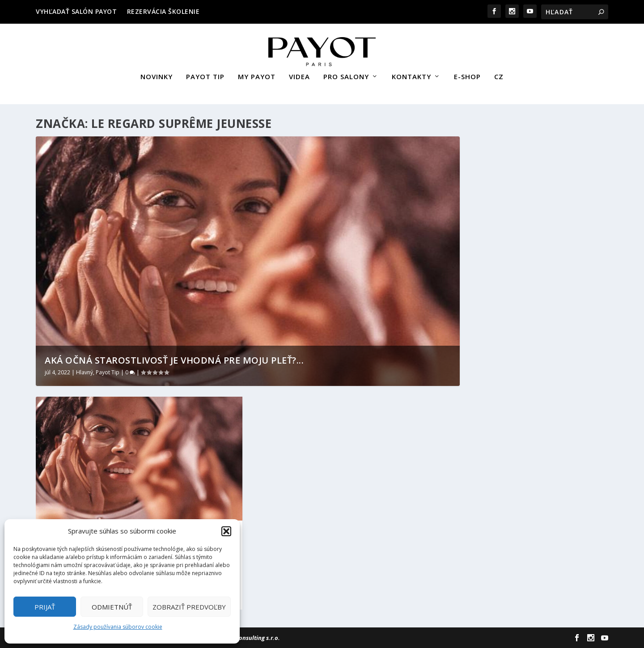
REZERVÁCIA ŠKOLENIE (163, 11)
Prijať (45, 607)
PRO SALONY (346, 73)
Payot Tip (108, 372)
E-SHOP (467, 73)
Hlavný (85, 372)
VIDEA (299, 73)
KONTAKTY (411, 73)
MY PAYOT (257, 73)
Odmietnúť (112, 607)
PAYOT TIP (205, 73)
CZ (499, 73)
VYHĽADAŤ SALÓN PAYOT (76, 11)
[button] (226, 531)
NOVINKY (157, 73)
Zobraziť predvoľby (189, 607)
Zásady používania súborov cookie (118, 627)
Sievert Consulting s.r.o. (248, 638)
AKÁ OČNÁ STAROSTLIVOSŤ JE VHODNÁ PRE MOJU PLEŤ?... (174, 360)
